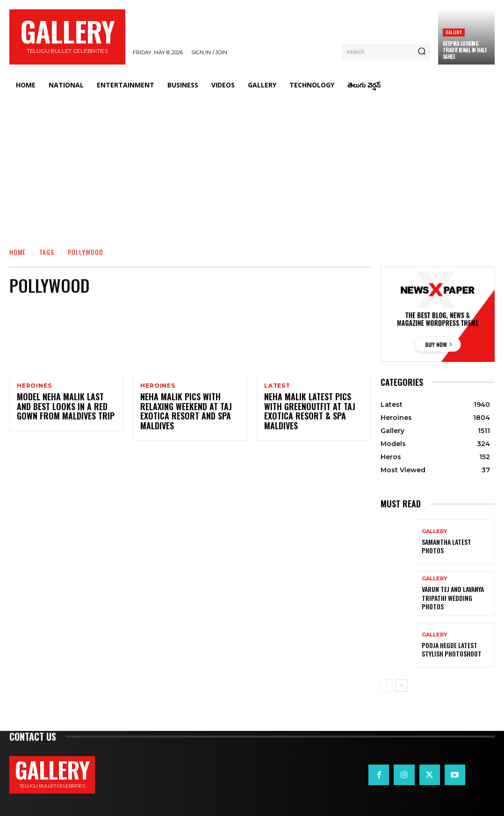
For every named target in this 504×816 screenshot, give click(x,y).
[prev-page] (386, 686)
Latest (277, 386)
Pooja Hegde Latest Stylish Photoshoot (457, 649)
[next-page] (401, 686)
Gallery (454, 32)
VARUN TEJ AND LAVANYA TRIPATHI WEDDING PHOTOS (454, 598)
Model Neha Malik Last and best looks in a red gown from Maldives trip (62, 408)
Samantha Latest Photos (454, 546)
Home (18, 252)
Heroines (34, 386)
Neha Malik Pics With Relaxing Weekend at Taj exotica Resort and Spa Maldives (180, 412)
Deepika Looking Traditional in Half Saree (465, 50)
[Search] (422, 52)
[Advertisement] (252, 166)
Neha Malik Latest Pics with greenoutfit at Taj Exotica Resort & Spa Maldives (312, 408)
